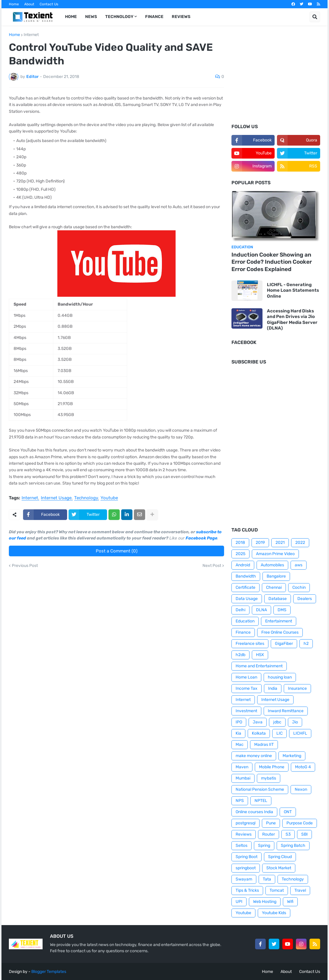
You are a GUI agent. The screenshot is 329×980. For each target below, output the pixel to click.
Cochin (299, 587)
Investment (246, 711)
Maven (242, 767)
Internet (31, 35)
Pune (271, 823)
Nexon (301, 789)
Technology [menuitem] (119, 17)
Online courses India (254, 812)
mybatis (269, 778)
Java (258, 722)
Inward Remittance (286, 711)
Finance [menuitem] (154, 17)
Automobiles (272, 565)
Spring (264, 846)
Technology (86, 498)
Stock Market (279, 868)
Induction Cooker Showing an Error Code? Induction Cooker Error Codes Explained (272, 262)
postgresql (245, 823)
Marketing (292, 756)
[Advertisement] (276, 79)
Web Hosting (265, 902)
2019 (260, 543)
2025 (240, 554)
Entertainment (279, 621)
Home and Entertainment (259, 666)
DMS (282, 610)
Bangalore (276, 576)
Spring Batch (293, 846)
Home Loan (246, 677)
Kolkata (259, 733)
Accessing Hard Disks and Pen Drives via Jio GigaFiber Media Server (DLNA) (292, 320)
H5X (260, 655)
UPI (239, 902)
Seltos (242, 846)
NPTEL (261, 801)
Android (243, 565)
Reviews (244, 834)
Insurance (297, 688)
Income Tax (247, 688)
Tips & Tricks (247, 890)
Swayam (244, 879)
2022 (300, 543)
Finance (243, 632)
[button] (315, 17)
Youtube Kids (274, 913)
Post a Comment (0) (117, 551)
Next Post (212, 566)
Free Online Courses (280, 632)
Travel (300, 890)
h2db (240, 655)
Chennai (274, 587)
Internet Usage (56, 498)
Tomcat (277, 890)
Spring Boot (247, 857)
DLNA (261, 610)
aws (299, 565)
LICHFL (300, 733)
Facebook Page (201, 538)
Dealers (305, 599)
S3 (288, 834)
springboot (246, 868)
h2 (306, 644)
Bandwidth (246, 576)
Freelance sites (250, 644)
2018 (240, 543)
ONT (288, 812)
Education (245, 621)
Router (269, 834)
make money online (254, 756)
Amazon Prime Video (275, 554)
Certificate (245, 587)
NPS (240, 801)
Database (278, 599)
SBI (304, 834)
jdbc (277, 722)
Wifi (290, 902)
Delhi (240, 610)
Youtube (109, 498)
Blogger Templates (49, 972)
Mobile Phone (272, 767)
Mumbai (243, 778)
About (29, 4)
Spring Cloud (280, 857)
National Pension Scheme (260, 789)
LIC (279, 733)
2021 (280, 543)
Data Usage (247, 599)
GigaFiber (284, 644)
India (273, 688)
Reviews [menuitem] (181, 17)
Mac (240, 745)
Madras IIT (264, 745)
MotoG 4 (303, 767)
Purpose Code (300, 823)
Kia (238, 733)
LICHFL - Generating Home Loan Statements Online (293, 290)
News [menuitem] (91, 17)
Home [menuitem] (71, 17)
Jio (295, 722)
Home (14, 4)
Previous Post (25, 566)
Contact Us (49, 4)
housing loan (280, 677)
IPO (239, 722)
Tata (267, 879)
